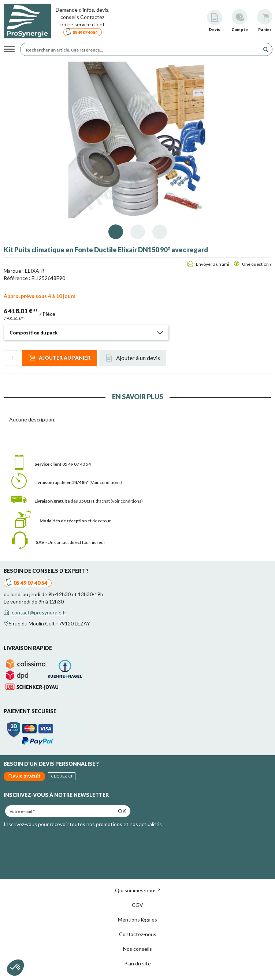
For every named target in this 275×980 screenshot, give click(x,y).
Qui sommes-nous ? (137, 890)
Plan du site (137, 963)
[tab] (86, 333)
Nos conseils (137, 949)
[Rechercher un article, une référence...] (142, 49)
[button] (86, 333)
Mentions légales (137, 920)
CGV (137, 905)
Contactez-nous (138, 934)
